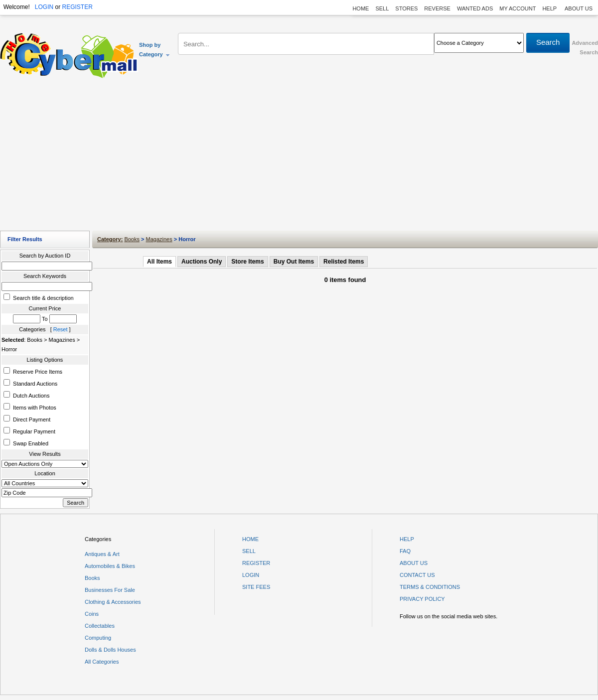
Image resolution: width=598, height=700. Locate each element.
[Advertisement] (299, 157)
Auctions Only (202, 262)
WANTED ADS (475, 8)
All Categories (102, 662)
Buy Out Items (294, 262)
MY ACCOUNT (518, 8)
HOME (361, 8)
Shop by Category (155, 50)
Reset (61, 329)
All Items (159, 262)
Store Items (247, 262)
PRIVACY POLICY (422, 599)
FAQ (405, 551)
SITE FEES (256, 587)
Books (132, 239)
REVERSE (437, 8)
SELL (382, 8)
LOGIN (44, 7)
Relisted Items (344, 262)
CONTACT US (417, 575)
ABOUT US (579, 8)
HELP (550, 8)
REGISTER (77, 7)
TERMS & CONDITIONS (430, 587)
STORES (406, 8)
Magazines (159, 239)
